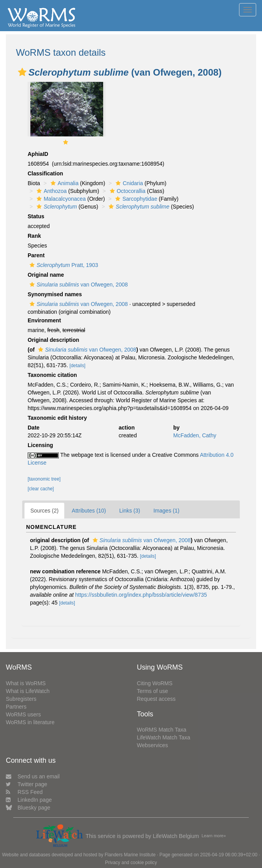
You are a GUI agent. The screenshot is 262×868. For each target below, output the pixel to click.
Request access (156, 699)
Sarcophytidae (135, 199)
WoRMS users (23, 714)
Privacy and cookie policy (131, 863)
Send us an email (33, 776)
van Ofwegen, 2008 (78, 285)
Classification (45, 173)
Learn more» (214, 836)
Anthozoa (51, 191)
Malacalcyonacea (60, 199)
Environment (44, 320)
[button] (22, 72)
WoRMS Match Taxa (162, 730)
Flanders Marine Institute (130, 855)
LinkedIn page (29, 800)
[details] (77, 366)
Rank (34, 236)
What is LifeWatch (28, 691)
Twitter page (26, 784)
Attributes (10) (89, 511)
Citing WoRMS (155, 683)
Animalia (64, 183)
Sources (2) (44, 511)
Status (36, 216)
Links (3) (130, 511)
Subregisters (21, 699)
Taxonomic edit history (57, 418)
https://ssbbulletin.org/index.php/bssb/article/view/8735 (141, 595)
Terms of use (153, 691)
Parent (36, 255)
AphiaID (38, 154)
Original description (53, 340)
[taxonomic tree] (44, 479)
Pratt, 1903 (63, 265)
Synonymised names (55, 294)
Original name (46, 275)
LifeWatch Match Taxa (164, 737)
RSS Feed (24, 792)
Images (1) (166, 511)
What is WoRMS (26, 683)
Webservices (153, 745)
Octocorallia (127, 191)
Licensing (40, 445)
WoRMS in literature (30, 722)
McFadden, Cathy (195, 435)
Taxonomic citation (52, 375)
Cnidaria (128, 183)
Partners (16, 707)
